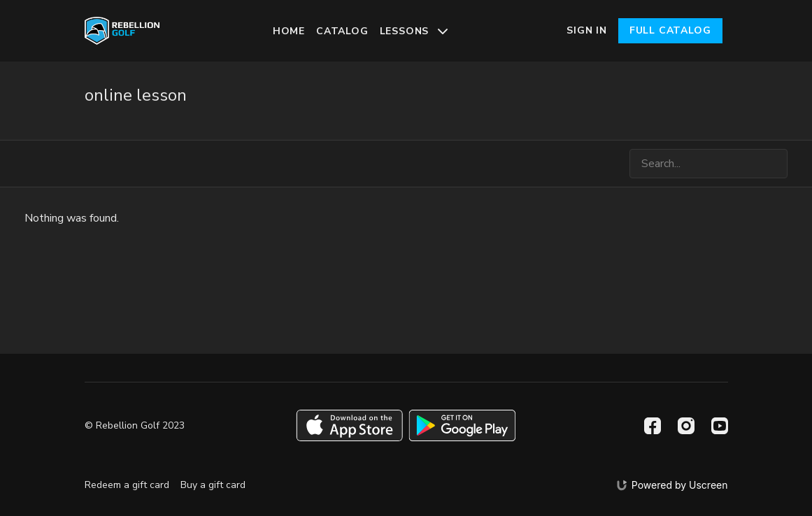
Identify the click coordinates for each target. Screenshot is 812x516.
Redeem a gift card (127, 485)
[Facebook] (653, 426)
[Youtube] (720, 426)
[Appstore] (349, 425)
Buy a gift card (213, 485)
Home (289, 31)
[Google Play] (462, 425)
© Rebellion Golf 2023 (135, 426)
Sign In (587, 30)
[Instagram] (686, 426)
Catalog (342, 31)
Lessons (414, 31)
